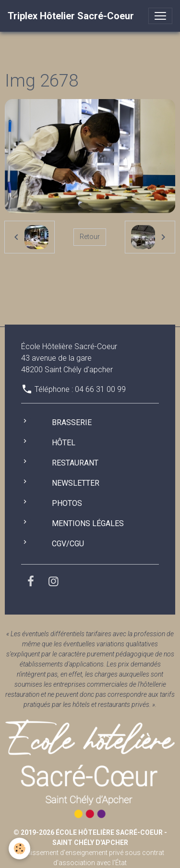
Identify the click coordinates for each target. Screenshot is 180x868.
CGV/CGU (68, 544)
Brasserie (72, 422)
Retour (90, 237)
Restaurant (75, 463)
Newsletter (76, 483)
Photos (67, 503)
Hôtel (64, 443)
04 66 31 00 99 (100, 389)
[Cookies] (19, 849)
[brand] (71, 16)
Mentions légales (88, 523)
